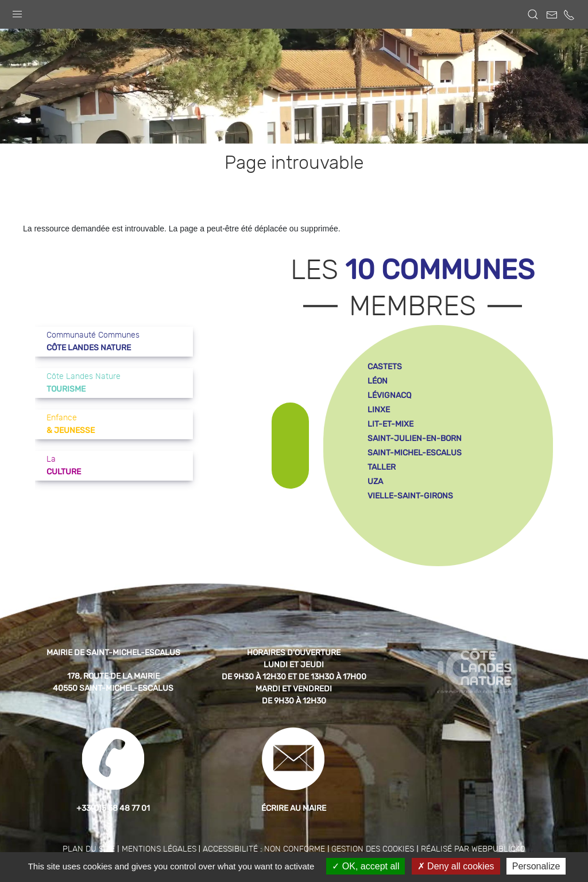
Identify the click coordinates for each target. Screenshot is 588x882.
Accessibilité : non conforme (264, 849)
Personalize (536, 866)
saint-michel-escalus (415, 453)
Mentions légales (159, 849)
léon (378, 381)
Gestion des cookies (373, 849)
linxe (379, 410)
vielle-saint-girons (410, 496)
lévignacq (389, 395)
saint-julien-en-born (415, 438)
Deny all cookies (456, 866)
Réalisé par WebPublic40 (473, 849)
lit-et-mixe (390, 424)
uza (375, 481)
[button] (17, 11)
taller (382, 467)
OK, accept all (365, 866)
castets (385, 367)
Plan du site (89, 849)
